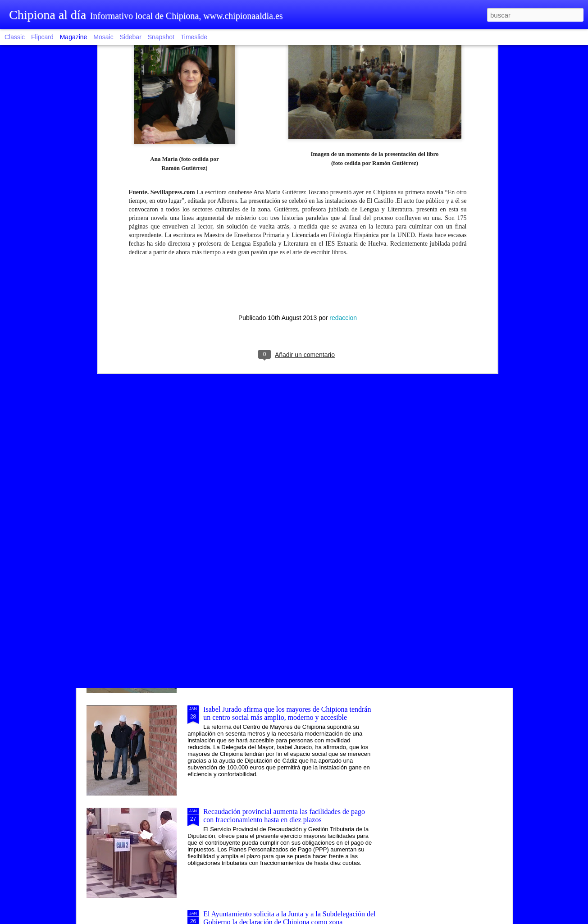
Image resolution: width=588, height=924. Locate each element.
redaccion (343, 190)
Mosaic (103, 37)
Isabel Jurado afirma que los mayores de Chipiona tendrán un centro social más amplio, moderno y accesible (287, 713)
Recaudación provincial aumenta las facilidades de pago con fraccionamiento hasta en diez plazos (284, 816)
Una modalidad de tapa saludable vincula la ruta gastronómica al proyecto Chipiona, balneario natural (280, 509)
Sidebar (131, 37)
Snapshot (161, 37)
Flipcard (42, 37)
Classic (15, 37)
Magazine (74, 37)
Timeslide (194, 37)
